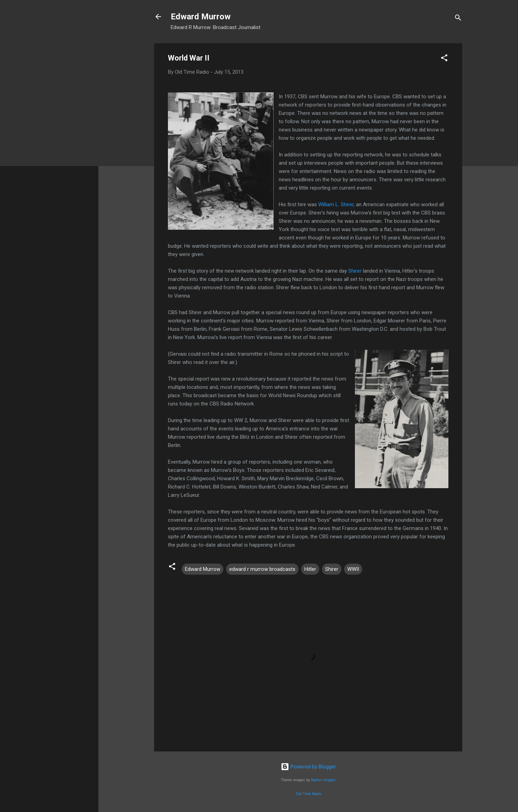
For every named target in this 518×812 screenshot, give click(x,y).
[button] (444, 59)
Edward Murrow (201, 17)
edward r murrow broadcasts (262, 569)
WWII (353, 569)
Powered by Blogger (308, 767)
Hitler (310, 569)
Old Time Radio (308, 794)
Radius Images (323, 780)
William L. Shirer (336, 204)
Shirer (356, 271)
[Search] (458, 19)
